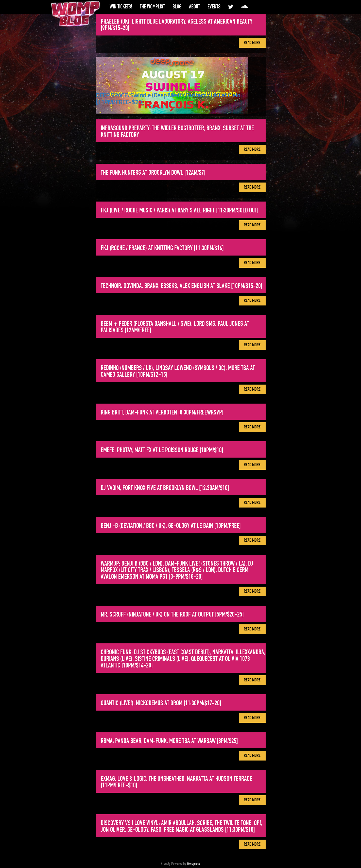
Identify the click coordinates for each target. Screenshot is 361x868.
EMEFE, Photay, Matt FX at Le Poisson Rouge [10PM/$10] (162, 450)
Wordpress (194, 863)
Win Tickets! (121, 7)
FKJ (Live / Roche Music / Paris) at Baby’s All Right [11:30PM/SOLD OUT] (180, 210)
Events (214, 7)
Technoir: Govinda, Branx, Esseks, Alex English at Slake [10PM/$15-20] (182, 286)
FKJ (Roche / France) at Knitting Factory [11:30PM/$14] (162, 248)
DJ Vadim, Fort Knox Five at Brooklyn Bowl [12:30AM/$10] (165, 488)
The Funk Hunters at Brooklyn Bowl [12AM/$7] (153, 173)
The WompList (152, 7)
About (194, 7)
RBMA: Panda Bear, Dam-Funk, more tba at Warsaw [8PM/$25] (169, 741)
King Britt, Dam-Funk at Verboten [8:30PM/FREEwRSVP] (162, 412)
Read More (252, 43)
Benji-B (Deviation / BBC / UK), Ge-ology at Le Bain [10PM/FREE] (171, 526)
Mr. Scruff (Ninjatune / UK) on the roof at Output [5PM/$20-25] (172, 614)
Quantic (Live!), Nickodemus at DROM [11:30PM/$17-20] (161, 703)
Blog (177, 7)
